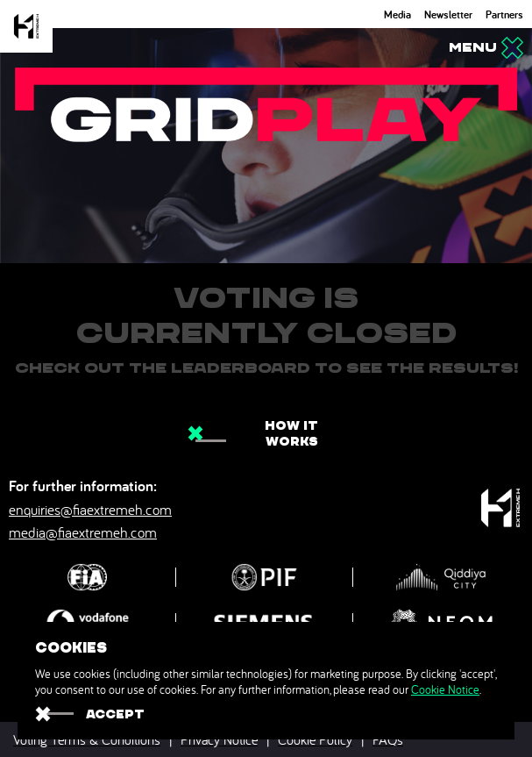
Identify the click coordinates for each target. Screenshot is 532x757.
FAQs (388, 739)
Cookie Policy (315, 739)
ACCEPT (115, 714)
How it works (291, 433)
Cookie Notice (445, 689)
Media (397, 14)
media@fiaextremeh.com (83, 532)
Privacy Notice (219, 739)
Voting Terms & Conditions (87, 739)
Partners (504, 14)
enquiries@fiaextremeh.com (90, 509)
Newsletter (448, 14)
